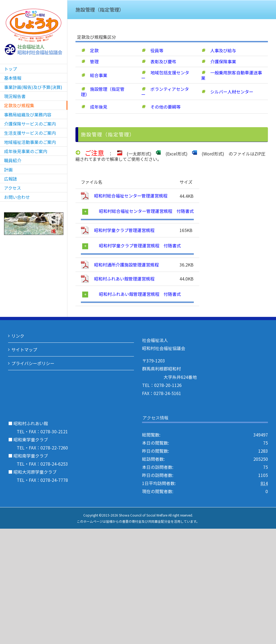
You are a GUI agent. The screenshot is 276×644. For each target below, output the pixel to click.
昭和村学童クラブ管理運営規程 (124, 230)
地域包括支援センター (165, 75)
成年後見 (94, 107)
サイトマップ (24, 349)
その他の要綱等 (161, 107)
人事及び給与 (219, 50)
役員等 (152, 50)
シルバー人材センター (227, 92)
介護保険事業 (219, 61)
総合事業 (94, 75)
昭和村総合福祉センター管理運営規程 (130, 196)
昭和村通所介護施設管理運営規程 (126, 265)
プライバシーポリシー (33, 363)
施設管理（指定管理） (103, 92)
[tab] (138, 212)
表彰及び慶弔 (159, 61)
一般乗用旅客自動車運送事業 (232, 75)
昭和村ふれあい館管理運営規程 (124, 279)
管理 (90, 61)
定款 (90, 50)
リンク (18, 336)
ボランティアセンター (165, 92)
